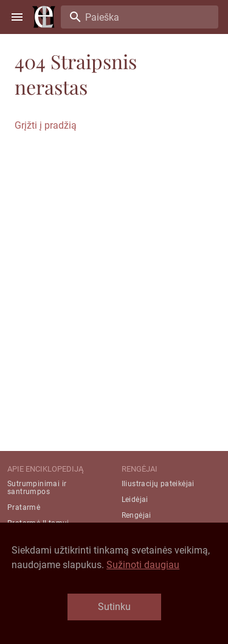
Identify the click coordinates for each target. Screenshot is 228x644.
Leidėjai (135, 500)
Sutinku (114, 607)
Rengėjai (136, 515)
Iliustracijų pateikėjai (158, 484)
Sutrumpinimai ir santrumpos (37, 488)
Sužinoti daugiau (143, 565)
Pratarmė (24, 507)
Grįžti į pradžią (46, 125)
